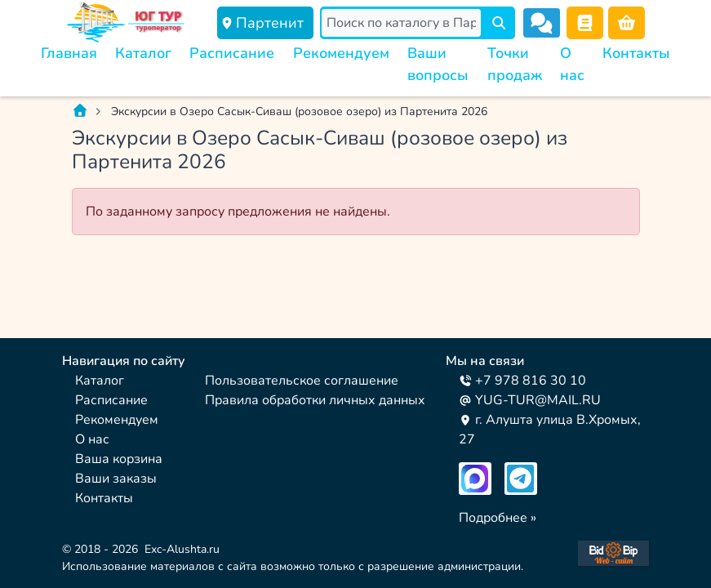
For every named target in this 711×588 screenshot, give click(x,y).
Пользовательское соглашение (302, 381)
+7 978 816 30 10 (522, 381)
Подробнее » (498, 518)
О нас (92, 439)
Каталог (143, 53)
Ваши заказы (116, 479)
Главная (69, 53)
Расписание (232, 53)
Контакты (636, 53)
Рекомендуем (341, 53)
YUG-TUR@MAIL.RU (530, 400)
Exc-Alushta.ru (182, 549)
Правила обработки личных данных (315, 400)
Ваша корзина (119, 459)
